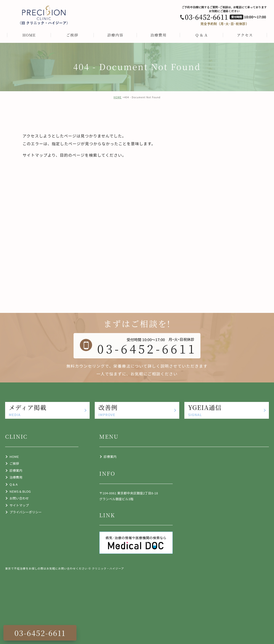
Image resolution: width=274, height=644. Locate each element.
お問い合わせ (19, 498)
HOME (29, 35)
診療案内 (16, 470)
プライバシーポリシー (26, 512)
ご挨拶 (72, 35)
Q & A (202, 35)
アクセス (245, 35)
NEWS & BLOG (20, 491)
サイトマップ (35, 155)
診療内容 (115, 35)
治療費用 (159, 35)
